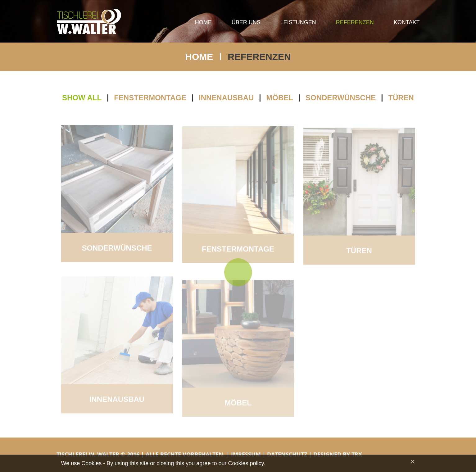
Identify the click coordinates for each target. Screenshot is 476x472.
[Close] (413, 462)
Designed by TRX (338, 454)
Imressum (246, 454)
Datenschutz (287, 454)
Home (199, 57)
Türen (401, 98)
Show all (82, 98)
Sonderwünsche (341, 98)
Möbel (280, 98)
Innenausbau (226, 98)
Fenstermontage (150, 98)
